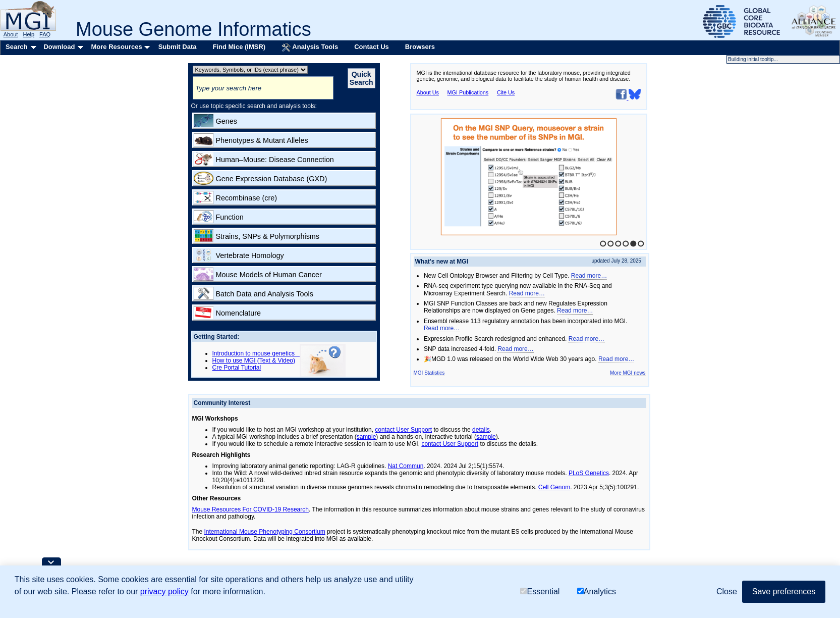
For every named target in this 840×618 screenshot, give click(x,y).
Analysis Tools (310, 47)
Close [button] (727, 591)
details (481, 430)
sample (367, 437)
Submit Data (178, 47)
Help (29, 34)
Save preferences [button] (784, 591)
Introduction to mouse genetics (256, 353)
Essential (540, 591)
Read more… (589, 276)
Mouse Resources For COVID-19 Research (250, 509)
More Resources (116, 47)
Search (16, 47)
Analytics (597, 591)
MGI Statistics (429, 373)
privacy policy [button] (164, 591)
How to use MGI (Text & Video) (254, 360)
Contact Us (372, 47)
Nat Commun (406, 466)
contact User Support (403, 430)
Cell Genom (554, 487)
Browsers (420, 47)
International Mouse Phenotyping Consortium (265, 532)
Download (59, 47)
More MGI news (628, 373)
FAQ (45, 34)
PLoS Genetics (589, 473)
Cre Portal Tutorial (237, 368)
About (11, 34)
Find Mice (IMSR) (239, 47)
